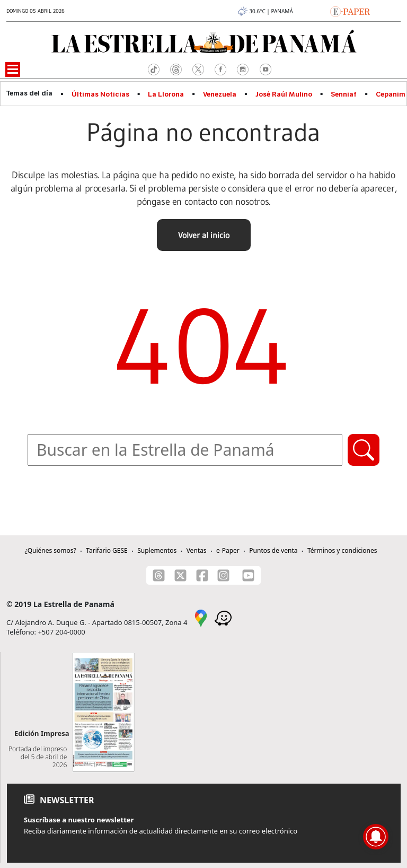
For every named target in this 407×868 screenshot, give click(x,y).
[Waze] (223, 618)
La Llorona (166, 94)
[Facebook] (202, 575)
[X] (180, 575)
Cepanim (391, 94)
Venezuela (220, 94)
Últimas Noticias (100, 94)
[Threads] (159, 575)
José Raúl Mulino (284, 94)
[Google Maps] (201, 618)
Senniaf (344, 94)
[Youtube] (248, 575)
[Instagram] (223, 575)
